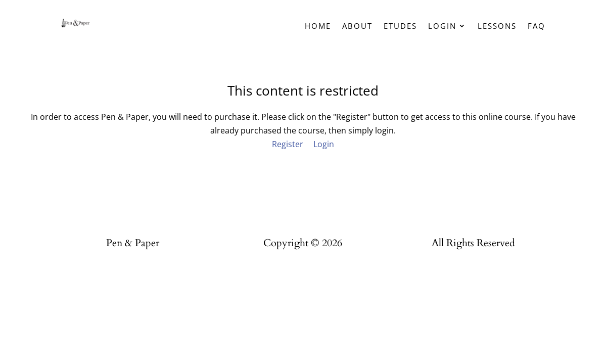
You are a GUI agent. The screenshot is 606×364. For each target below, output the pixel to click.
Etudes (400, 27)
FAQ (537, 27)
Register (288, 144)
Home (318, 27)
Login (442, 27)
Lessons (497, 27)
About (357, 27)
